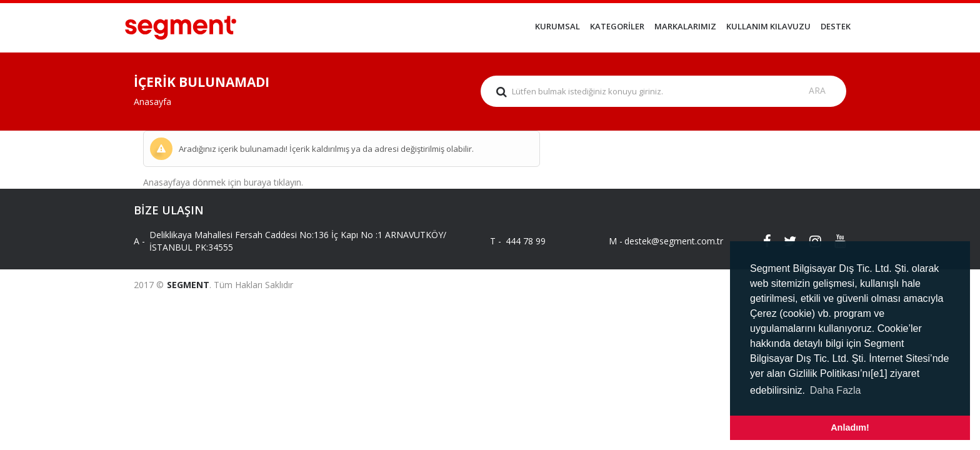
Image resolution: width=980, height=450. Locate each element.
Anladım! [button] (850, 427)
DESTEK (836, 26)
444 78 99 (526, 241)
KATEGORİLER (617, 26)
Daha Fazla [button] (836, 390)
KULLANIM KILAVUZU (768, 26)
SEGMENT (188, 285)
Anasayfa (152, 102)
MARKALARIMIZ (685, 26)
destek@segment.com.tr (663, 241)
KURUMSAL (557, 26)
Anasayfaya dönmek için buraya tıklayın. (223, 182)
